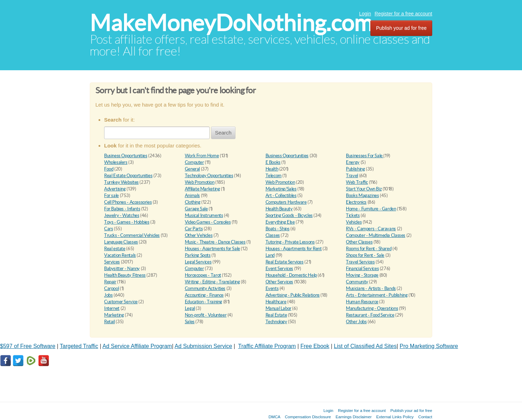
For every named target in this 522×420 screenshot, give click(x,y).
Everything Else (280, 222)
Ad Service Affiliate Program (137, 346)
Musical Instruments (204, 215)
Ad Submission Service (204, 346)
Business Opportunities (126, 156)
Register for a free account (403, 14)
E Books (273, 162)
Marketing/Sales (281, 189)
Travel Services (360, 262)
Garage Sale (196, 209)
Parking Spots (198, 255)
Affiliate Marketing (202, 189)
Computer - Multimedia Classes (376, 235)
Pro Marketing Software (429, 346)
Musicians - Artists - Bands (371, 288)
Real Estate (276, 315)
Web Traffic (357, 182)
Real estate (115, 249)
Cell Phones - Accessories (128, 202)
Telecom (274, 176)
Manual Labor (278, 308)
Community (357, 282)
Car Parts (194, 229)
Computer (194, 162)
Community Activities (205, 288)
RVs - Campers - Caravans (371, 229)
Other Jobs (356, 322)
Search (223, 133)
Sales (190, 322)
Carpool (111, 288)
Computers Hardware (286, 202)
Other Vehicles (199, 235)
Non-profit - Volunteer (206, 315)
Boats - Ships (278, 229)
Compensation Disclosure (308, 417)
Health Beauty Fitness (125, 275)
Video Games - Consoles (208, 222)
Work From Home (202, 156)
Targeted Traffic (79, 346)
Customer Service (121, 302)
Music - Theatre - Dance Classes (215, 242)
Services (112, 262)
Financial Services (362, 269)
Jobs (108, 295)
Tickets (353, 215)
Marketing (114, 315)
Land (270, 255)
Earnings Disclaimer (354, 417)
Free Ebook (315, 346)
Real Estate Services (285, 262)
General (192, 169)
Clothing (193, 202)
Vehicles (354, 222)
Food (109, 169)
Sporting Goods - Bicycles (289, 215)
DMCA (274, 417)
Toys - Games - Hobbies (127, 222)
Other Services (280, 282)
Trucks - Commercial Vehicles (132, 235)
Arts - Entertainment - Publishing (377, 295)
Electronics (356, 202)
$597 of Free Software (28, 346)
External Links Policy (395, 417)
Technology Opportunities (209, 176)
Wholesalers (116, 162)
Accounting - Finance (204, 295)
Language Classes (121, 242)
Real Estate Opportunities (128, 176)
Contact (425, 417)
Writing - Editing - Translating (212, 282)
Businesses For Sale (365, 156)
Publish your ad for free (401, 28)
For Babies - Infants (122, 209)
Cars (108, 229)
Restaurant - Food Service (370, 315)
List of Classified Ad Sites (365, 346)
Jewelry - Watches (122, 215)
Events (272, 288)
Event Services (280, 269)
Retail (110, 322)
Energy (353, 162)
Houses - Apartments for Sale (212, 249)
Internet (112, 308)
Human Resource (362, 302)
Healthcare (276, 302)
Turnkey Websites (121, 182)
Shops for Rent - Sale (365, 255)
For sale (111, 195)
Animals (192, 195)
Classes (273, 235)
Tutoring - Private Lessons (290, 242)
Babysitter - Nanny (122, 269)
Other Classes (359, 242)
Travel (352, 176)
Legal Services (198, 262)
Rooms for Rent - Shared (369, 249)
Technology (276, 322)
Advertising (115, 189)
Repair (110, 282)
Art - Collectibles (281, 195)
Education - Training (204, 302)
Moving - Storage (362, 275)
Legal (190, 308)
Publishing (355, 169)
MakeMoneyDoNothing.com (231, 23)
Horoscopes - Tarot (203, 275)
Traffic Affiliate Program (267, 346)
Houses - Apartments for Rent (294, 249)
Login (365, 14)
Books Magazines (362, 195)
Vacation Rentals (120, 255)
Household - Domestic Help (291, 275)
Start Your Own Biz (364, 189)
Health (272, 169)
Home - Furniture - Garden (371, 209)
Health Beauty (279, 209)
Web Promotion (200, 182)
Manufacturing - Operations (372, 308)
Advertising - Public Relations (293, 295)
